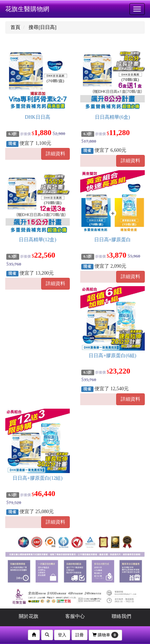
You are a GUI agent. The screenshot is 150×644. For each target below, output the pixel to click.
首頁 (15, 27)
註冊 (80, 635)
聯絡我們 (121, 616)
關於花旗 (29, 616)
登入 (62, 635)
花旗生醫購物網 (27, 9)
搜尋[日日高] (42, 27)
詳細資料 (55, 154)
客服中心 (75, 616)
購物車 (105, 635)
